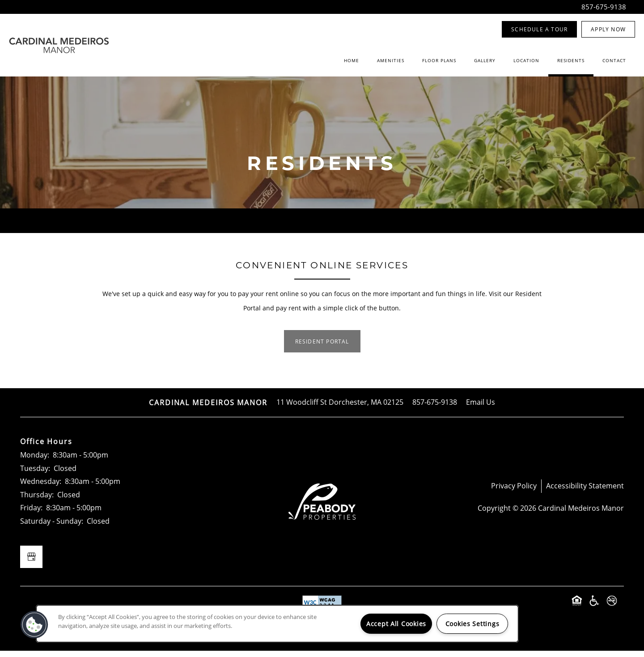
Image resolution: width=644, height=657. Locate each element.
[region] (277, 624)
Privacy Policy (514, 492)
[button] (539, 29)
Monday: (35, 461)
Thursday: (37, 500)
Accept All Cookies (396, 624)
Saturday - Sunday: (52, 527)
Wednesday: (41, 487)
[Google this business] (31, 563)
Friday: (31, 513)
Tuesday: (35, 474)
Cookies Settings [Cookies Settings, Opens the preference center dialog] (472, 624)
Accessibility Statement (585, 492)
